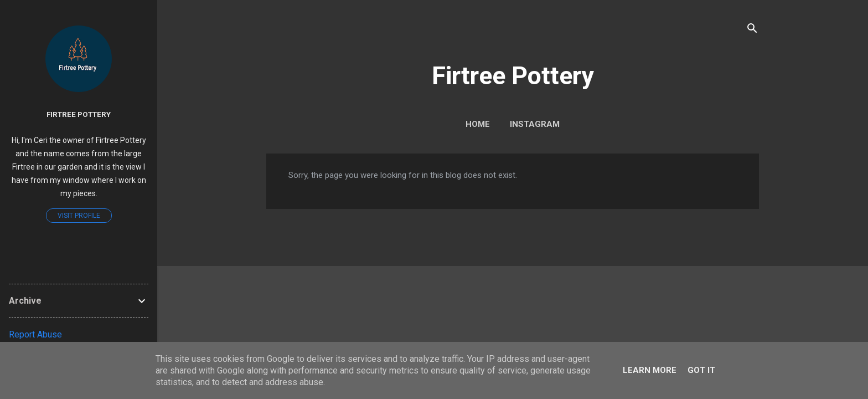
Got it (701, 370)
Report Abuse (35, 334)
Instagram (535, 124)
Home (478, 124)
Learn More (650, 370)
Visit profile (79, 216)
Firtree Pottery (513, 76)
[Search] (752, 30)
